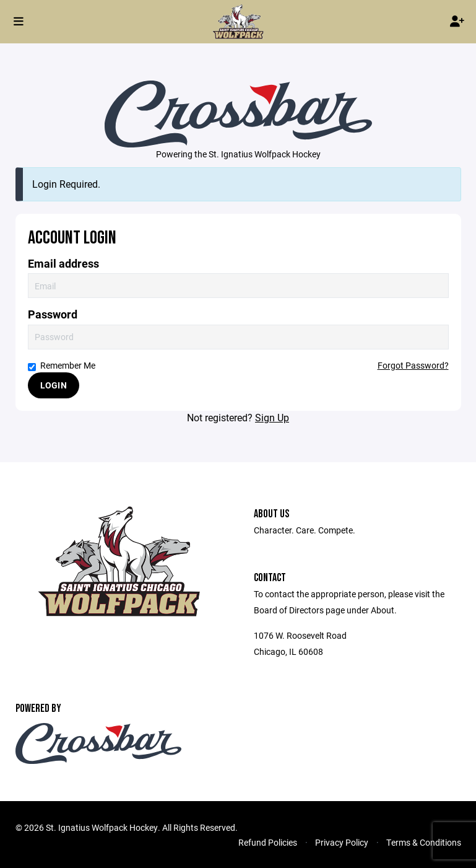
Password (53, 314)
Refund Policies (268, 842)
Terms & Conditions (424, 842)
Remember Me (62, 365)
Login (54, 385)
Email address (63, 264)
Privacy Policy (342, 842)
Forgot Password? (413, 365)
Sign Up (272, 417)
